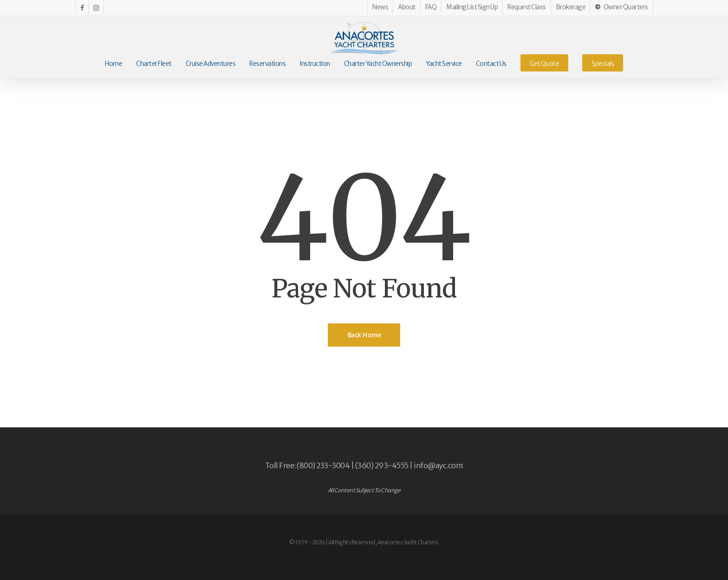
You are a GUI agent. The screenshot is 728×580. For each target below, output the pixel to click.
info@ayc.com (438, 465)
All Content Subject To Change (364, 490)
